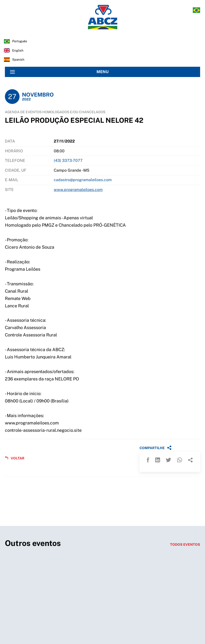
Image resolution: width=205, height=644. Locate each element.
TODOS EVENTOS (185, 544)
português (20, 41)
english (18, 50)
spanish (18, 60)
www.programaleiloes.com (78, 190)
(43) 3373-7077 (68, 161)
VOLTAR (15, 458)
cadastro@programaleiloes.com (83, 180)
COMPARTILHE (156, 448)
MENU (59, 72)
